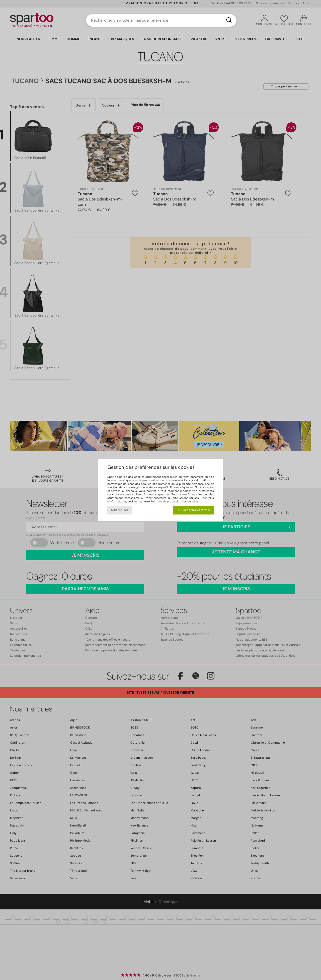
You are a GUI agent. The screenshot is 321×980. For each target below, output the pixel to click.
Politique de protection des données (174, 501)
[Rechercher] (229, 20)
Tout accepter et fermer (193, 510)
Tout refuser (119, 510)
